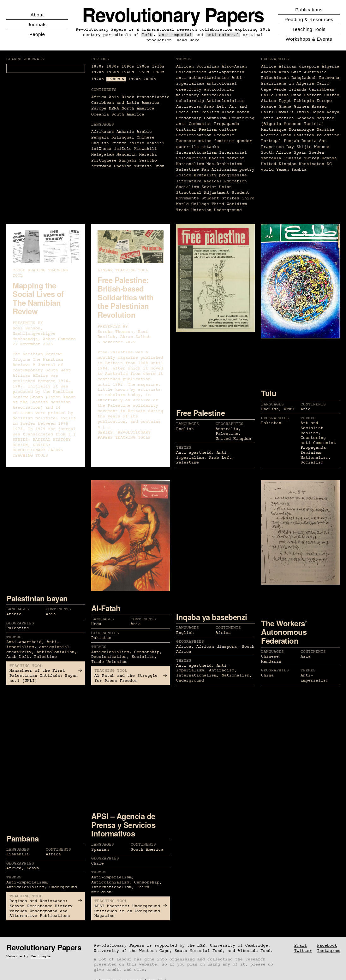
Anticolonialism (225, 101)
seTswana (101, 166)
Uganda (329, 158)
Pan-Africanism (219, 170)
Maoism (217, 158)
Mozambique (301, 130)
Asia (114, 97)
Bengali (100, 137)
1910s (158, 66)
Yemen (283, 170)
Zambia (299, 170)
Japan (318, 112)
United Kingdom (279, 164)
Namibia (325, 130)
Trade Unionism (194, 210)
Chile (267, 95)
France (269, 106)
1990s (134, 79)
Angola (269, 72)
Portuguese (104, 160)
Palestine (188, 170)
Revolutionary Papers (173, 14)
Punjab (291, 141)
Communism (215, 118)
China (283, 95)
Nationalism (190, 164)
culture (228, 130)
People (37, 34)
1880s (113, 66)
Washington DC (315, 164)
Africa (99, 97)
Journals (37, 24)
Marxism (236, 158)
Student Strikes (220, 198)
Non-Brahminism (224, 164)
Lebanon (305, 118)
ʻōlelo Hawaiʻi (147, 143)
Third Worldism (229, 204)
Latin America (277, 118)
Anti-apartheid (227, 72)
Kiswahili (146, 149)
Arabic (144, 132)
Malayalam (103, 154)
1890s (128, 66)
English (100, 143)
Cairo (323, 83)
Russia (309, 141)
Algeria (331, 66)
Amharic (125, 132)
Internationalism (196, 153)
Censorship (189, 118)
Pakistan (304, 135)
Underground (228, 210)
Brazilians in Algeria (288, 83)
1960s (158, 72)
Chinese (146, 137)
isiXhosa (101, 149)
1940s (128, 72)
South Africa (276, 153)
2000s (150, 79)
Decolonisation (194, 135)
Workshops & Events (309, 39)
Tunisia (293, 158)
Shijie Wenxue (313, 147)
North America (138, 108)
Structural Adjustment (203, 193)
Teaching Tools (309, 29)
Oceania (100, 114)
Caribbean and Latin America (125, 103)
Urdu (159, 166)
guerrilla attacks (198, 147)
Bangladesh (304, 78)
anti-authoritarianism (203, 78)
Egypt (285, 101)
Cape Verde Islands (284, 89)
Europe (99, 108)
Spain (300, 153)
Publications (309, 10)
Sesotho (148, 160)
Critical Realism (196, 130)
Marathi (148, 154)
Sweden (317, 153)
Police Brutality (196, 175)
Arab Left (215, 106)
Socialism (188, 187)
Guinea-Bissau (310, 106)
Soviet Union (217, 187)
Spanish (123, 166)
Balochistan (275, 78)
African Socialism (198, 66)
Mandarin (127, 154)
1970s (98, 79)
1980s (114, 79)
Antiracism (189, 106)
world (267, 170)
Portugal (271, 141)
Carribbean (322, 89)
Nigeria (270, 135)
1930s (113, 72)
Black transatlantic (146, 97)
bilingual (123, 137)
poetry (247, 170)
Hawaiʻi (285, 112)
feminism (224, 141)
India (303, 112)
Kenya (333, 112)
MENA (114, 108)
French (119, 143)
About (37, 15)
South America (128, 114)
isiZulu (123, 149)
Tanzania (271, 158)
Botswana (329, 78)
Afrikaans (103, 132)
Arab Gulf (290, 72)
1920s (98, 72)
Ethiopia (304, 101)
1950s (143, 72)
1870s (98, 66)
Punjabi (128, 160)
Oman (286, 135)
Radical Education (225, 181)
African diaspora (299, 66)
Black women (236, 112)
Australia (315, 72)
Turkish (143, 166)
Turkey (312, 158)
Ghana (285, 106)
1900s (143, 66)
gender (244, 141)
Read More (188, 40)
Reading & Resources (309, 19)
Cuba (296, 95)
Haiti (267, 112)
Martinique (274, 130)
